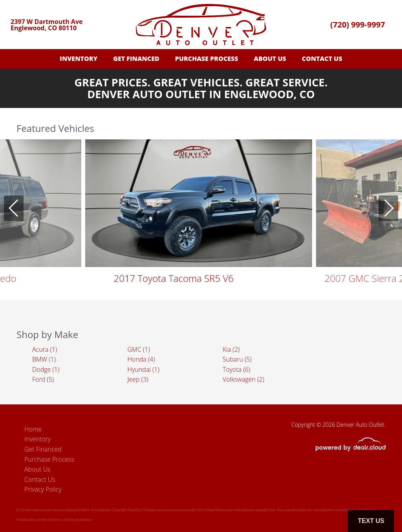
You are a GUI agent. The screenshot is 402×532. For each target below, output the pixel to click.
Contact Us (322, 59)
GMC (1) (139, 349)
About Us (270, 59)
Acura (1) (45, 349)
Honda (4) (141, 359)
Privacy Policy (43, 489)
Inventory (79, 59)
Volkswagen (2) (243, 379)
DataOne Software (142, 510)
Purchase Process (207, 59)
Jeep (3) (138, 379)
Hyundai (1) (143, 369)
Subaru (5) (237, 359)
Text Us (371, 521)
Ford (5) (43, 379)
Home (33, 429)
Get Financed (136, 59)
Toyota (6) (236, 369)
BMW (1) (44, 359)
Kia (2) (231, 349)
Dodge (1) (46, 369)
